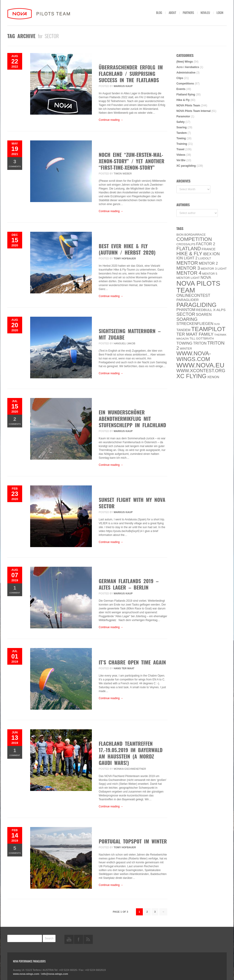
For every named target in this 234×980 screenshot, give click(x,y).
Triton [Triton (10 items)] (200, 343)
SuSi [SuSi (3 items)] (217, 324)
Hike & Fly (183, 100)
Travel (180, 149)
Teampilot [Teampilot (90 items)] (208, 329)
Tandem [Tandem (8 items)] (183, 330)
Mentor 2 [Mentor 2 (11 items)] (208, 263)
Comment (15, 589)
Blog (159, 13)
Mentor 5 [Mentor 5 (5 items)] (210, 274)
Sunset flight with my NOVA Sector (132, 503)
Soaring (182, 127)
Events (181, 89)
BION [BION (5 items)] (180, 235)
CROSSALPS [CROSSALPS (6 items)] (186, 244)
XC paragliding (186, 166)
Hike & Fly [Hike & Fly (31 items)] (189, 254)
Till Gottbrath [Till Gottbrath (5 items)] (202, 339)
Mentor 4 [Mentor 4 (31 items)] (189, 273)
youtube (69, 939)
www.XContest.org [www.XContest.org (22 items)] (201, 371)
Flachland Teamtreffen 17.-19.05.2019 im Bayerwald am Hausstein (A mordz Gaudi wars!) (131, 753)
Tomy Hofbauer (125, 258)
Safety (181, 122)
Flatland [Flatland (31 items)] (189, 249)
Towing (181, 138)
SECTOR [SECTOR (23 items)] (186, 314)
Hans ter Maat (124, 668)
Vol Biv (181, 160)
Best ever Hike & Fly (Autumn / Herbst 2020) (127, 249)
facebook (79, 939)
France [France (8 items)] (209, 249)
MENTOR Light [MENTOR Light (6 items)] (188, 278)
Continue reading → (111, 120)
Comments (15, 163)
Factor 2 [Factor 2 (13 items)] (206, 244)
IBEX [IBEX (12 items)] (207, 254)
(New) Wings (185, 62)
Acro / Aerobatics (188, 67)
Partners (188, 13)
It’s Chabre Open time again (132, 662)
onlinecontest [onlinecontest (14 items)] (193, 295)
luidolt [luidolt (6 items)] (205, 258)
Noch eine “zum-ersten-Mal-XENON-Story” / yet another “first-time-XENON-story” (132, 161)
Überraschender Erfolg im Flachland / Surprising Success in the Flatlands (131, 74)
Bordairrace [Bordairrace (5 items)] (195, 235)
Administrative (186, 73)
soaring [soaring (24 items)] (187, 319)
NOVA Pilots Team (188, 105)
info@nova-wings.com (55, 974)
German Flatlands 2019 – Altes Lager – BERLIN (129, 584)
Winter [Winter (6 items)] (186, 349)
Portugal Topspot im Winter (133, 841)
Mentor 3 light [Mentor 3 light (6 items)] (214, 269)
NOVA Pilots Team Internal (194, 111)
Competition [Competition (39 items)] (194, 239)
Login (220, 13)
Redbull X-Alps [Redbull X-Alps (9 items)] (211, 310)
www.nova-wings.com (26, 974)
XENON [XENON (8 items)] (213, 377)
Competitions (185, 84)
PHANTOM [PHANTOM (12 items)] (186, 310)
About (172, 13)
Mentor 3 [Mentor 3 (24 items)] (188, 268)
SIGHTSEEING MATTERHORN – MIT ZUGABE (130, 334)
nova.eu (205, 13)
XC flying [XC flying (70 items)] (191, 376)
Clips (180, 78)
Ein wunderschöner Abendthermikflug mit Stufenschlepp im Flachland (132, 419)
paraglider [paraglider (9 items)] (188, 300)
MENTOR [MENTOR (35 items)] (187, 263)
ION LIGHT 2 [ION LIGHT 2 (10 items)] (187, 258)
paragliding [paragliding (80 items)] (196, 305)
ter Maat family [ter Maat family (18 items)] (195, 334)
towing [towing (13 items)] (184, 343)
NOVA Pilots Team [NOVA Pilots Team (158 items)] (198, 287)
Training (182, 144)
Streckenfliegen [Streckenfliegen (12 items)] (195, 324)
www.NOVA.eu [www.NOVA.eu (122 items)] (200, 365)
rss (88, 939)
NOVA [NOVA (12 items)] (206, 278)
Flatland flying (186, 95)
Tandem (182, 133)
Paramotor (183, 116)
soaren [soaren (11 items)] (204, 314)
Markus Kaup (123, 86)
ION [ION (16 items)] (216, 254)
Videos (181, 155)
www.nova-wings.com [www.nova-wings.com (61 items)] (194, 356)
